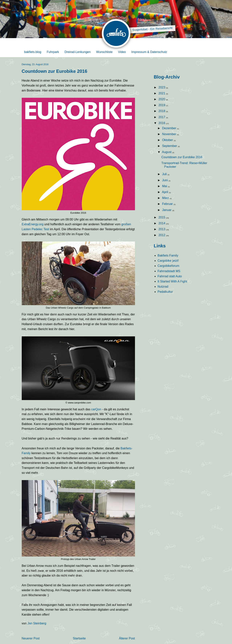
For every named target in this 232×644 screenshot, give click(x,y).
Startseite (79, 638)
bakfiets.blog (33, 52)
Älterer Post (127, 638)
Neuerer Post (31, 638)
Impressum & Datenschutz (149, 52)
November (169, 134)
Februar (168, 204)
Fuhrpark (53, 52)
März (166, 198)
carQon (97, 409)
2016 (162, 123)
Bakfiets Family (168, 255)
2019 (162, 105)
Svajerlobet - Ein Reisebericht (152, 29)
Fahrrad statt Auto (170, 276)
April (165, 192)
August (167, 152)
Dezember (169, 128)
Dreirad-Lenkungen (77, 52)
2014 (162, 223)
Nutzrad (163, 287)
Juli (165, 174)
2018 (162, 111)
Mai (165, 186)
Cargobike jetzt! (168, 261)
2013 (162, 229)
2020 (162, 99)
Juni (165, 180)
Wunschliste (104, 52)
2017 (162, 117)
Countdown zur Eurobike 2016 (182, 157)
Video (122, 52)
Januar (167, 210)
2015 (162, 217)
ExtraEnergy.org (33, 224)
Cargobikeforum (169, 266)
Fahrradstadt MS (169, 271)
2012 (162, 235)
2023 (162, 87)
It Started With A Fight (172, 281)
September (170, 146)
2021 (162, 93)
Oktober (168, 140)
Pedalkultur (165, 292)
